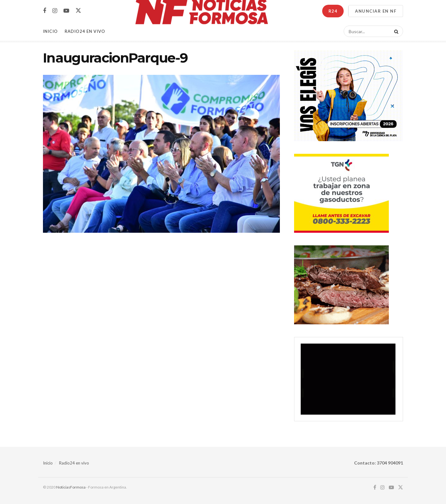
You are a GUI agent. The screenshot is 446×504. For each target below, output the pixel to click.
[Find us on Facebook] (45, 11)
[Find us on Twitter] (78, 11)
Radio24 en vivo (74, 463)
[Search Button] (395, 31)
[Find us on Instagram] (55, 11)
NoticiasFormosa (71, 487)
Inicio (50, 31)
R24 (333, 11)
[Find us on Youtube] (66, 11)
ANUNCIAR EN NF (376, 11)
